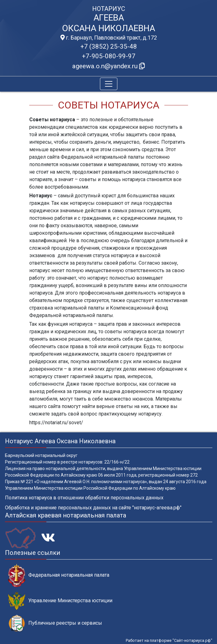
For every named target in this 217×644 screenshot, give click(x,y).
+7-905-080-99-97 (109, 56)
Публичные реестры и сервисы (55, 623)
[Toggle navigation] (109, 84)
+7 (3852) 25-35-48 (109, 46)
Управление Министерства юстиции (60, 601)
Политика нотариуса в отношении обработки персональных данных (84, 498)
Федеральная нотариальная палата (59, 575)
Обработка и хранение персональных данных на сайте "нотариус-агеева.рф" (93, 508)
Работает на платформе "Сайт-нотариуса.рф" (169, 640)
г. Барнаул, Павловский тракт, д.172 (109, 38)
